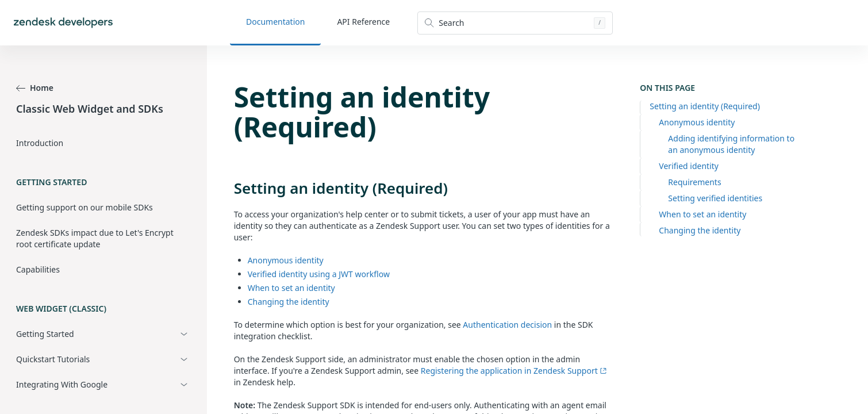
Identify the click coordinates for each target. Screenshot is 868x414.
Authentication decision (507, 325)
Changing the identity (700, 230)
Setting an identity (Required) (705, 106)
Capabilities (38, 269)
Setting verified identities (715, 198)
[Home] (63, 23)
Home (35, 88)
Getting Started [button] (45, 334)
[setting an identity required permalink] (228, 188)
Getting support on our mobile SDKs (85, 207)
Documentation (275, 22)
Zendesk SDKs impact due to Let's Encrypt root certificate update (95, 238)
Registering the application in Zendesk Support (514, 371)
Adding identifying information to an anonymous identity (731, 144)
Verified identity (689, 166)
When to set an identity (702, 214)
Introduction (40, 143)
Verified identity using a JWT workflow (319, 274)
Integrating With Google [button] (62, 384)
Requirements (694, 182)
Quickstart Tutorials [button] (53, 359)
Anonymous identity (697, 122)
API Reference (363, 22)
